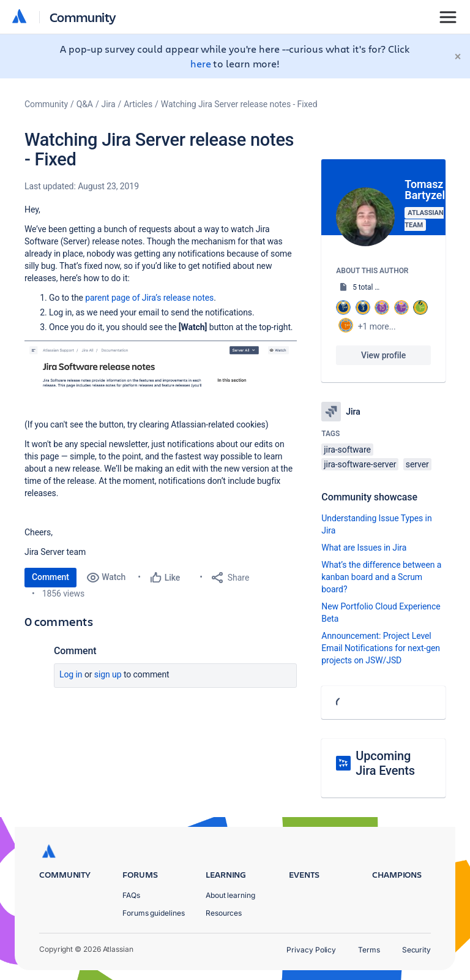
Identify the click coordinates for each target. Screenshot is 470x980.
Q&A (85, 104)
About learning (230, 895)
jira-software (347, 450)
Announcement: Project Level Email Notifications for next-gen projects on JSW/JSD (381, 648)
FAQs (131, 895)
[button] (161, 364)
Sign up (108, 674)
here (201, 63)
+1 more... (377, 326)
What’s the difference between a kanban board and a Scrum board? (381, 577)
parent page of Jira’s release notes (149, 298)
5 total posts (373, 287)
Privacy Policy (311, 950)
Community (83, 17)
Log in (71, 674)
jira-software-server (360, 464)
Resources (224, 913)
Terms (369, 950)
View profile (383, 355)
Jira (109, 104)
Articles (138, 104)
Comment (50, 577)
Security (416, 950)
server (417, 464)
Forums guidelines (154, 913)
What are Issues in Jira (364, 548)
